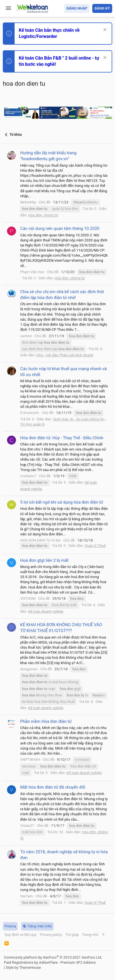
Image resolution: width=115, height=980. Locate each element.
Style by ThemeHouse (23, 967)
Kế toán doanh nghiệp (46, 611)
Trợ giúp (72, 935)
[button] (8, 8)
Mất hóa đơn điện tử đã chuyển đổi (53, 787)
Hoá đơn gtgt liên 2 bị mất (44, 560)
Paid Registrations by (50, 962)
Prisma (10, 926)
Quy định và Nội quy (20, 935)
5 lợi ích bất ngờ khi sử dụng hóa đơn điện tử (62, 502)
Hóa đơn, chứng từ (43, 215)
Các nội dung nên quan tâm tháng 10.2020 (60, 228)
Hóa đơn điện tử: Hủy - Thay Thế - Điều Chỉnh (62, 438)
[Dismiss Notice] (104, 30)
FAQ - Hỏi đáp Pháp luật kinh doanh (65, 355)
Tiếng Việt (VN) (37, 926)
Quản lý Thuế (95, 546)
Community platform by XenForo (53, 957)
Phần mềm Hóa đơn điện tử (46, 721)
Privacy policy (51, 935)
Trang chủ (90, 935)
